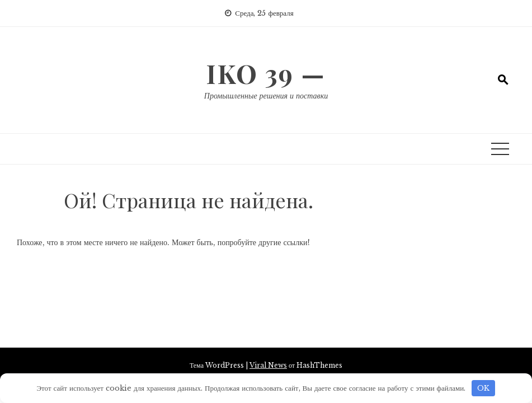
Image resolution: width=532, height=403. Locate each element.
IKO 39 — (266, 73)
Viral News (268, 365)
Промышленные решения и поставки (266, 96)
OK (483, 388)
